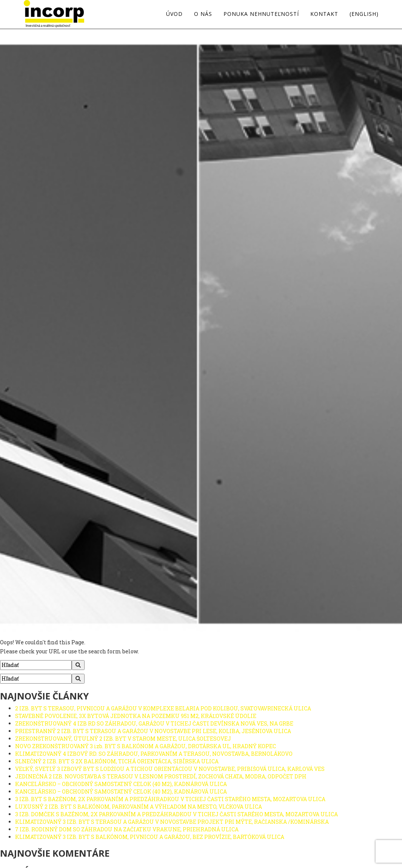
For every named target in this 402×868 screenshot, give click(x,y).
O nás (203, 14)
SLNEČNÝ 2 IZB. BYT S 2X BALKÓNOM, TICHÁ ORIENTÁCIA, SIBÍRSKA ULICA (117, 761)
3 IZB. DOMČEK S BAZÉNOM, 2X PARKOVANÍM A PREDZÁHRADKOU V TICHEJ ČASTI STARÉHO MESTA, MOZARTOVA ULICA (176, 814)
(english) (364, 14)
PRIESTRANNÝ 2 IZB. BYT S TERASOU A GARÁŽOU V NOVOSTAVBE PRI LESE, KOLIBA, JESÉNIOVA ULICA (153, 731)
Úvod (174, 14)
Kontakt (324, 14)
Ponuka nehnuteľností (261, 14)
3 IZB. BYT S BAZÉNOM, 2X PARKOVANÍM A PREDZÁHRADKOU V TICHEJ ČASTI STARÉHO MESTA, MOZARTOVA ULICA (170, 799)
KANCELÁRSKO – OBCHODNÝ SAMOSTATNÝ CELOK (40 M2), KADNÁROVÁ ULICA (121, 784)
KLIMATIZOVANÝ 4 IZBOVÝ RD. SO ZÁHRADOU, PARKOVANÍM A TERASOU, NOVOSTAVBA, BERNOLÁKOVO (154, 754)
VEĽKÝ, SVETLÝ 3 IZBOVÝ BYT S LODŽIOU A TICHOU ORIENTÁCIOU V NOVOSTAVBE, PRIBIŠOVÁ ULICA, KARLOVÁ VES (170, 769)
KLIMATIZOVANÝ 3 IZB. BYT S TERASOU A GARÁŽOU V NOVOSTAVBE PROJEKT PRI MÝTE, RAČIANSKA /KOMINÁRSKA (172, 822)
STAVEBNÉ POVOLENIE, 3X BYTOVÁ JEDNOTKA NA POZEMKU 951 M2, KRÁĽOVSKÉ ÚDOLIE (136, 716)
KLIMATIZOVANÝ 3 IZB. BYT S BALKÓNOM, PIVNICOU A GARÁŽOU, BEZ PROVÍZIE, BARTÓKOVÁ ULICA (150, 837)
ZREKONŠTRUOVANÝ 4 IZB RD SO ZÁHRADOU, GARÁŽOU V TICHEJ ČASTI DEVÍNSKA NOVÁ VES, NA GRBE (154, 723)
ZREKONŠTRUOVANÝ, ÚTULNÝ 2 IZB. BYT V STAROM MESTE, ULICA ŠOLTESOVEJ (123, 739)
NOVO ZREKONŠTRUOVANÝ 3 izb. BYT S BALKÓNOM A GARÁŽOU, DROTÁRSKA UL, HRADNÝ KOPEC (146, 746)
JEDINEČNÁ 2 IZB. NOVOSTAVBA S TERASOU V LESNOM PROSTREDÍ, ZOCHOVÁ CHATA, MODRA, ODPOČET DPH (161, 776)
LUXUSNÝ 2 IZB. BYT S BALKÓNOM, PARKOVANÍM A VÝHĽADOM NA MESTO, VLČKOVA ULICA (139, 807)
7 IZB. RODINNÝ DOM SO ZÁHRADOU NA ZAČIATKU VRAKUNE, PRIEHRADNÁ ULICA (127, 829)
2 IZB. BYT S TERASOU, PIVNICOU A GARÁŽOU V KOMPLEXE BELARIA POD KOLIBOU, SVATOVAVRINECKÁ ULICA (163, 708)
